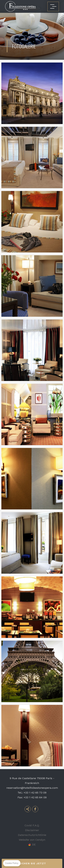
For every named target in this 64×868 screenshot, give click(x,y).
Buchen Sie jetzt (32, 863)
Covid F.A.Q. (32, 825)
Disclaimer (32, 830)
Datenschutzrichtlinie (32, 835)
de (34, 845)
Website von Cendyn (32, 840)
